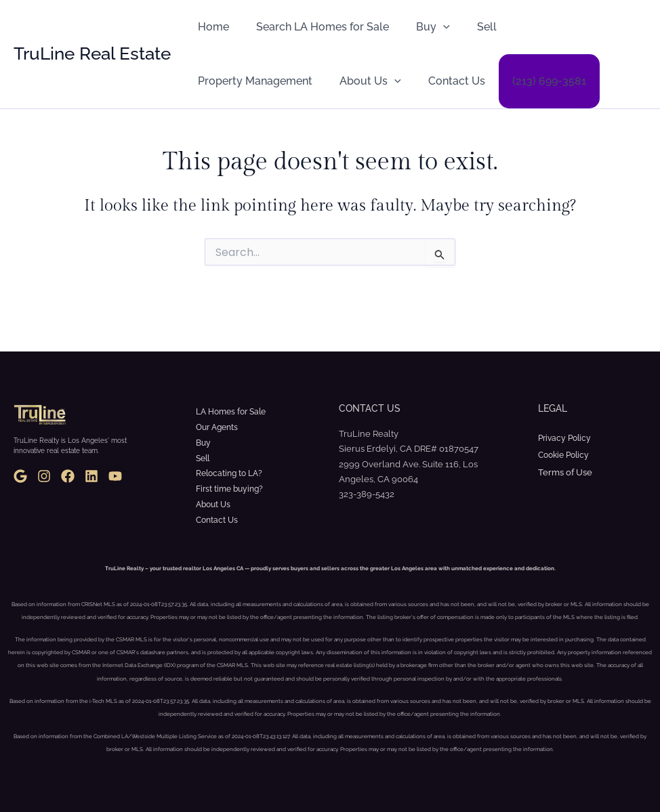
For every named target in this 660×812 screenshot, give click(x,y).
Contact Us (307, 81)
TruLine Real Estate (92, 54)
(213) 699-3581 (394, 81)
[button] (430, 27)
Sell (468, 27)
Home (211, 27)
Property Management (557, 27)
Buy (419, 27)
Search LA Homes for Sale (314, 27)
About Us (226, 81)
